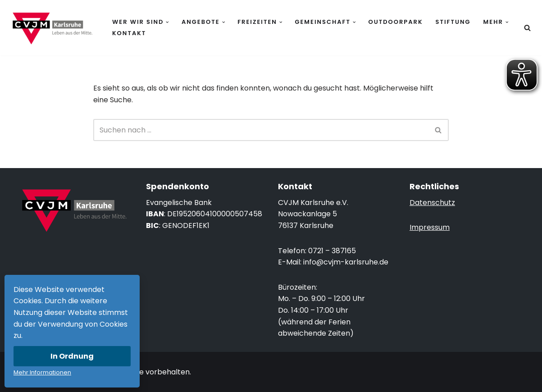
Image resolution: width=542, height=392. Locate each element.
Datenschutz (432, 203)
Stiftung (453, 22)
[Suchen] (527, 28)
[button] (167, 22)
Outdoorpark (396, 22)
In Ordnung (72, 356)
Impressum (430, 227)
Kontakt (129, 33)
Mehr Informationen (42, 372)
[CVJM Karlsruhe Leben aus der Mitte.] (52, 28)
